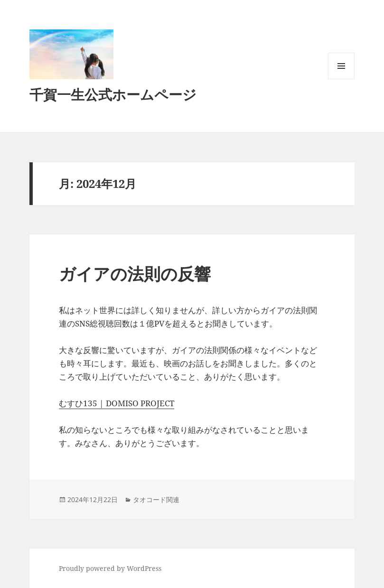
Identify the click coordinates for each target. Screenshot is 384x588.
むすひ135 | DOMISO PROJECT (117, 403)
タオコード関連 (156, 499)
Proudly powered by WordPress (110, 568)
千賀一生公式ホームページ (113, 94)
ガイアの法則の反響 (135, 274)
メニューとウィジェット (341, 79)
